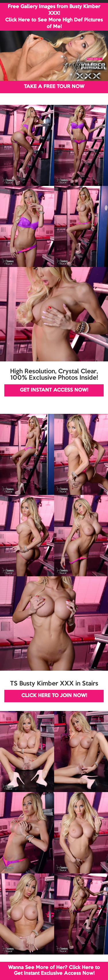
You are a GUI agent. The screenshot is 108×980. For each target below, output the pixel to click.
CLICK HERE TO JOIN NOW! (54, 696)
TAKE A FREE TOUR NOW (54, 87)
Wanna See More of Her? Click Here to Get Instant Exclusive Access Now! (54, 971)
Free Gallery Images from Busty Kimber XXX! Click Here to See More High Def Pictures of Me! (54, 17)
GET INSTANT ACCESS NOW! (54, 390)
